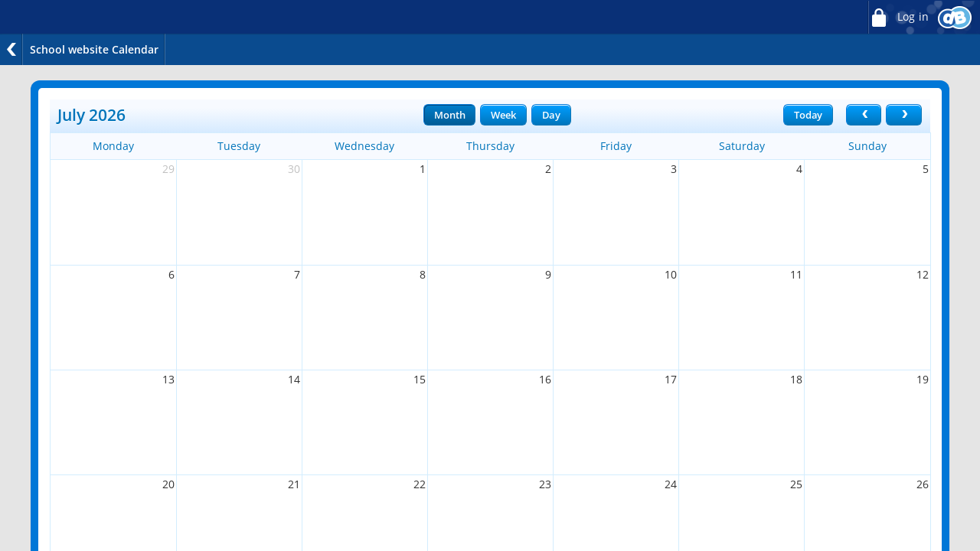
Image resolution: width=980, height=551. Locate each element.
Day (551, 115)
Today (808, 115)
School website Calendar (94, 49)
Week (503, 115)
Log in (898, 17)
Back (11, 49)
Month (449, 115)
